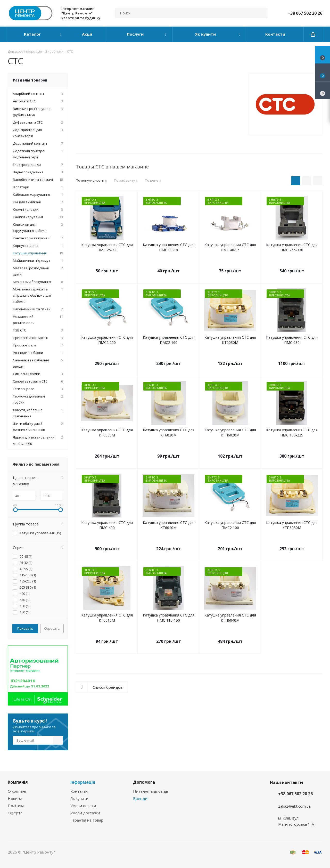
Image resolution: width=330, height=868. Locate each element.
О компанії (17, 791)
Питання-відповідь (151, 791)
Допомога (144, 782)
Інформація (83, 782)
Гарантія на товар (87, 820)
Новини (15, 798)
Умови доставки (85, 813)
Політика (16, 806)
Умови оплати (83, 806)
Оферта (15, 813)
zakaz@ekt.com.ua (294, 806)
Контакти (79, 791)
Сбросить (52, 628)
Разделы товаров (30, 80)
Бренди (140, 798)
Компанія (18, 782)
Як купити (79, 798)
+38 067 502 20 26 (305, 13)
